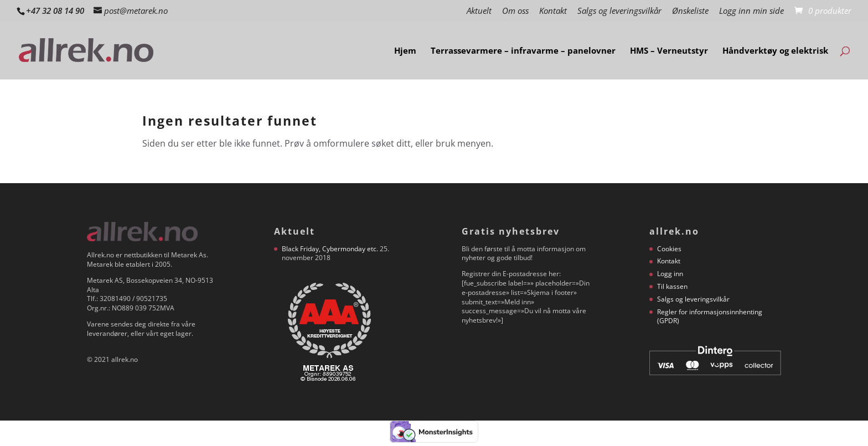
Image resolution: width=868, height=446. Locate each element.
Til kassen (672, 286)
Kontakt (553, 11)
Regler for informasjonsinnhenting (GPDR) (710, 317)
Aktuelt (479, 11)
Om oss (515, 11)
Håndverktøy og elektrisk (775, 51)
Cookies (669, 249)
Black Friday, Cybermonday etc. (330, 249)
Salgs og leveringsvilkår (619, 11)
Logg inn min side (751, 11)
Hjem (405, 51)
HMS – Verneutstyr (669, 51)
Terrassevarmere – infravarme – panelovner (523, 51)
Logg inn (670, 274)
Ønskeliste (690, 11)
